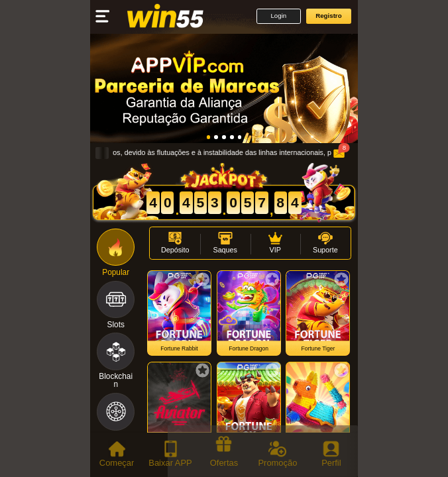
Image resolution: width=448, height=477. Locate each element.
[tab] (117, 455)
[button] (279, 16)
